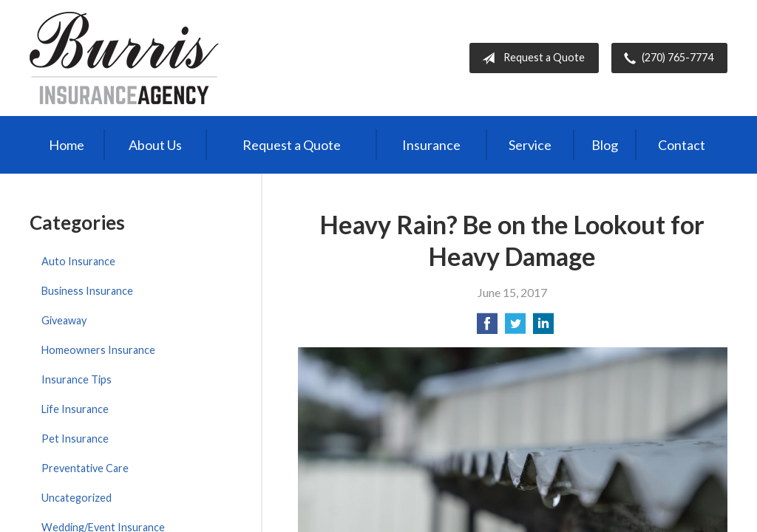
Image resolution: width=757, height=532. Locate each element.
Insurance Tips (77, 379)
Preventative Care (85, 468)
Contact (682, 145)
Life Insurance (75, 409)
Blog (605, 145)
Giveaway (64, 320)
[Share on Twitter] (515, 328)
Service (530, 145)
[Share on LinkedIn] (543, 328)
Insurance (431, 145)
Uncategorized (77, 498)
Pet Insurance (75, 439)
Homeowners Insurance (98, 350)
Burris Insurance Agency (124, 58)
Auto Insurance (78, 261)
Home (67, 145)
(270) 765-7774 (666, 58)
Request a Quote (530, 58)
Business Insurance (87, 291)
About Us (155, 145)
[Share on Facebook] (487, 328)
